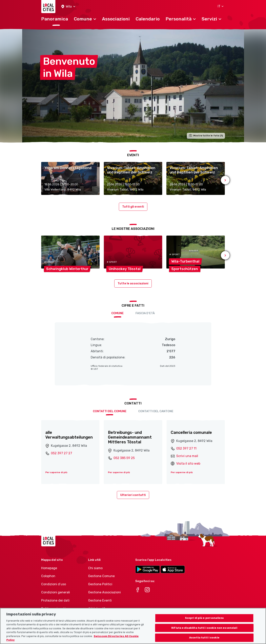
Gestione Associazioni (104, 592)
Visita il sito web (188, 464)
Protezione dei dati (55, 600)
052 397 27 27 (61, 453)
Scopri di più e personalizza (204, 618)
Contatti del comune (110, 411)
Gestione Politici (100, 584)
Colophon (48, 576)
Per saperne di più (56, 472)
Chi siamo (95, 568)
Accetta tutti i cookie (204, 638)
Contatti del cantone (156, 411)
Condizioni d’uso (54, 584)
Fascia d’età (145, 313)
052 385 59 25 (124, 458)
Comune (117, 313)
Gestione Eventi (100, 600)
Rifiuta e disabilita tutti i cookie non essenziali (204, 628)
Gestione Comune (101, 576)
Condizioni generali (56, 592)
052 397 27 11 (186, 448)
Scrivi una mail (187, 456)
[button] (68, 7)
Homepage (49, 568)
